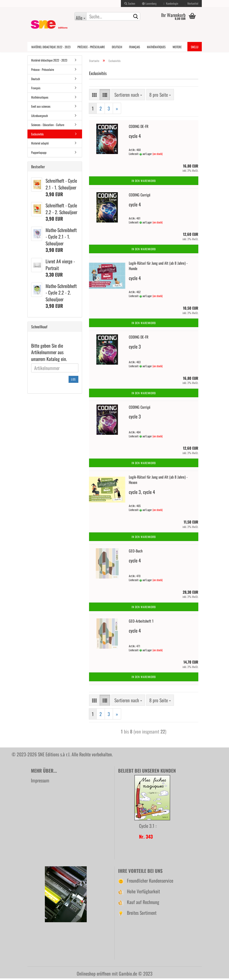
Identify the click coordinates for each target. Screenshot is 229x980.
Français (134, 47)
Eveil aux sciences (41, 108)
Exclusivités (37, 136)
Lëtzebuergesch (40, 117)
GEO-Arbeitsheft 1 (141, 622)
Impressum (40, 782)
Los (73, 381)
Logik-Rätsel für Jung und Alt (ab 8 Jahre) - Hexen (158, 481)
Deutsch (117, 47)
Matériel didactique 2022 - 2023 (51, 47)
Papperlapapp (39, 154)
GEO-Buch (136, 552)
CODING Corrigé (140, 196)
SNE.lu (195, 47)
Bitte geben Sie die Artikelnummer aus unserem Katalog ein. (49, 354)
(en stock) (158, 155)
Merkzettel (192, 3)
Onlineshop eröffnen (94, 975)
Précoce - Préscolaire (91, 47)
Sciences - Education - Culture (48, 126)
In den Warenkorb (144, 182)
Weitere (177, 47)
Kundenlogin (171, 3)
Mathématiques (156, 47)
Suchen (130, 3)
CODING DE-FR (139, 128)
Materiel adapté (40, 145)
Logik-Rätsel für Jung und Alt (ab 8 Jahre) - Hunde (158, 267)
